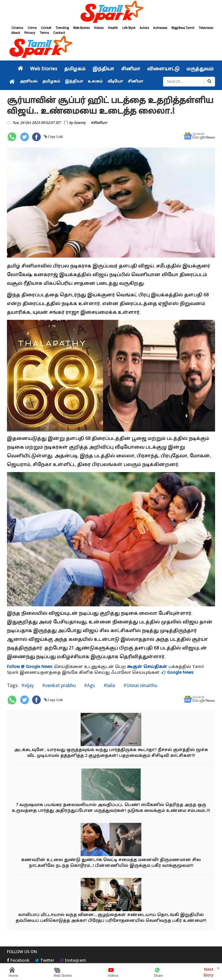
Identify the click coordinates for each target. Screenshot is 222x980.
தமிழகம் (75, 69)
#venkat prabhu (58, 685)
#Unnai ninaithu (140, 685)
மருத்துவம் (200, 69)
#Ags (89, 685)
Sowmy (80, 123)
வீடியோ (115, 82)
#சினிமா (99, 123)
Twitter (45, 961)
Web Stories (81, 28)
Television (206, 28)
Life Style (129, 28)
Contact (59, 33)
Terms (44, 33)
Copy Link (55, 137)
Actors (144, 28)
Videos (99, 28)
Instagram (73, 961)
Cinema (17, 28)
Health (113, 28)
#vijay (28, 685)
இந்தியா (103, 69)
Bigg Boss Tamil (183, 28)
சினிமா (131, 69)
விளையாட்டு (163, 69)
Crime (32, 28)
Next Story (208, 972)
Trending (62, 28)
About (16, 33)
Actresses (160, 28)
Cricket (46, 28)
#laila (109, 685)
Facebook (18, 961)
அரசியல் (29, 82)
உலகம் (95, 82)
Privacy (30, 33)
